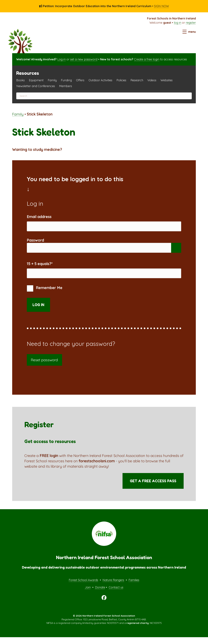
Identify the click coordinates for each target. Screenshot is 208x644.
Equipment (36, 80)
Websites (167, 80)
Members (66, 86)
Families (134, 587)
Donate (100, 594)
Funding (66, 80)
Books (20, 80)
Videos (152, 80)
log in (178, 23)
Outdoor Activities (100, 80)
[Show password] (176, 251)
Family (52, 80)
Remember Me (45, 295)
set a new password (84, 59)
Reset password (44, 367)
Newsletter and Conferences (36, 86)
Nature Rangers (113, 587)
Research (137, 80)
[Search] (104, 96)
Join (88, 594)
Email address (39, 217)
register (191, 23)
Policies (121, 80)
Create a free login (147, 59)
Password (35, 242)
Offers (80, 80)
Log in (62, 59)
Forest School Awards (83, 587)
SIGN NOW (161, 6)
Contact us (116, 594)
